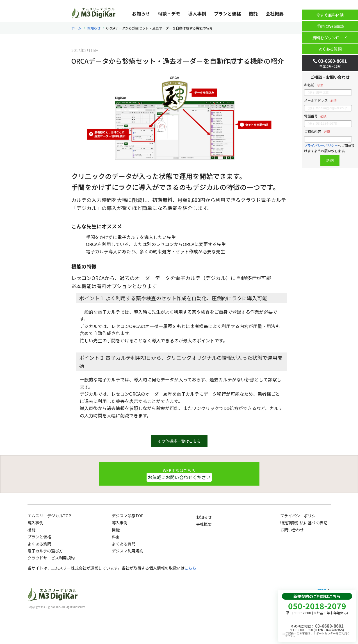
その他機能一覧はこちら (179, 441)
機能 (253, 13)
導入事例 (197, 13)
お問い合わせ (292, 530)
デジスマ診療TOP (128, 516)
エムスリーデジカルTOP (49, 516)
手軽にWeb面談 (330, 26)
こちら (190, 568)
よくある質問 (330, 49)
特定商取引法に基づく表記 (304, 523)
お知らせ (141, 13)
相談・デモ (169, 13)
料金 (116, 537)
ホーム (76, 28)
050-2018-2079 (317, 606)
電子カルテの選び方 (45, 551)
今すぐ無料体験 (330, 15)
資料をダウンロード (330, 38)
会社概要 (275, 13)
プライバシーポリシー (321, 145)
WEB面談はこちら (179, 475)
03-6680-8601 (329, 626)
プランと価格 (227, 13)
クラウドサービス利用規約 (51, 558)
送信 (330, 160)
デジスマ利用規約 (127, 551)
